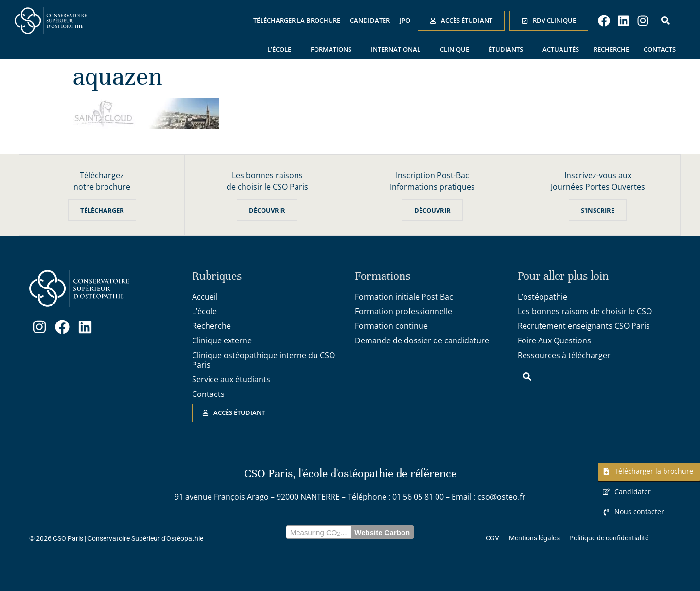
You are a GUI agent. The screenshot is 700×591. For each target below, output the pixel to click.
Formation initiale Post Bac (404, 297)
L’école (282, 49)
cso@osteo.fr (501, 497)
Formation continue (391, 326)
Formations (333, 49)
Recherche (611, 49)
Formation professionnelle (403, 311)
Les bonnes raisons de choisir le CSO (585, 311)
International (398, 49)
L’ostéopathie (542, 297)
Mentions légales (534, 538)
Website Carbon (382, 532)
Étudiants (508, 49)
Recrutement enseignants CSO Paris (584, 326)
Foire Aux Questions (554, 340)
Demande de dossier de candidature (422, 340)
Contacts (660, 49)
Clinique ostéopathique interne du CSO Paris (263, 360)
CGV (492, 538)
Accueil (205, 297)
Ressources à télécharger (564, 355)
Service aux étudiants (231, 379)
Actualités (561, 49)
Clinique (457, 49)
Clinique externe (222, 340)
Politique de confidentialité (609, 538)
